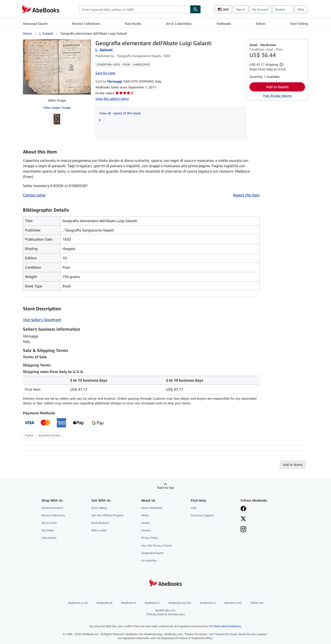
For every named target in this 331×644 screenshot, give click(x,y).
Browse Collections (86, 24)
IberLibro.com (233, 603)
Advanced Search (35, 24)
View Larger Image (57, 107)
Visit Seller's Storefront (42, 320)
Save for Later (105, 73)
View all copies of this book (120, 113)
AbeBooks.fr (129, 603)
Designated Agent (152, 553)
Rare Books (133, 24)
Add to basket (277, 87)
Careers (146, 523)
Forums (146, 530)
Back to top (166, 487)
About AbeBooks (152, 508)
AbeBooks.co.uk (78, 603)
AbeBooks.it (152, 603)
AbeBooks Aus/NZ (180, 603)
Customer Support (202, 515)
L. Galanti (46, 33)
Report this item (246, 195)
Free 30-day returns (277, 96)
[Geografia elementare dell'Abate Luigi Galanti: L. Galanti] (57, 67)
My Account (260, 9)
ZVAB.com (257, 603)
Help (301, 9)
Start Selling (299, 24)
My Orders (48, 530)
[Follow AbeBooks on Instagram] (243, 530)
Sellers (261, 24)
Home (27, 33)
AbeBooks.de (104, 603)
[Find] (195, 9)
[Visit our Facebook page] (243, 509)
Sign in (241, 9)
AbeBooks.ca (208, 603)
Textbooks (224, 24)
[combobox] (135, 9)
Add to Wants (293, 465)
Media (145, 515)
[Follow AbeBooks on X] (243, 519)
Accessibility (149, 560)
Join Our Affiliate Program (108, 515)
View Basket (49, 538)
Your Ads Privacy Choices (157, 545)
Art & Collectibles (179, 24)
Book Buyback (100, 523)
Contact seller (34, 195)
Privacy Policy (150, 538)
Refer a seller (99, 530)
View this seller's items (112, 99)
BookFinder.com (166, 612)
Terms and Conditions (227, 626)
